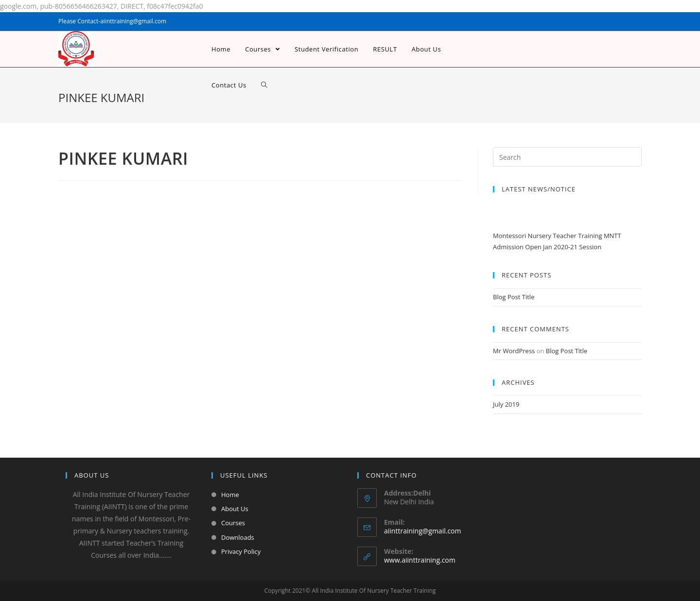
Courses (233, 523)
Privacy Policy (241, 551)
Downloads (238, 537)
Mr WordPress (514, 351)
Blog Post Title (514, 297)
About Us (235, 509)
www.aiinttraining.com (420, 560)
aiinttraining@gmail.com (422, 531)
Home (230, 495)
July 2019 (506, 404)
